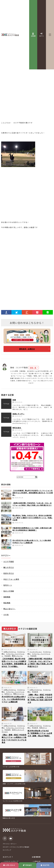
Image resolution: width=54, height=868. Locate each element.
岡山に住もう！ (10, 609)
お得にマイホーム (10, 652)
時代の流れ (17, 428)
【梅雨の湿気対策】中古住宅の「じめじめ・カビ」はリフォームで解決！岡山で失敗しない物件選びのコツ (32, 504)
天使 (14, 400)
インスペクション (36, 652)
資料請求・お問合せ (27, 349)
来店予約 (45, 865)
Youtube (11, 838)
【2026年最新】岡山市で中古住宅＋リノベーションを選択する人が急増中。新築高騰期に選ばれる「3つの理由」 (33, 493)
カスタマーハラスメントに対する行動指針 (16, 847)
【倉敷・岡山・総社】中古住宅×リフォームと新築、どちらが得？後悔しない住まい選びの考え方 (40, 698)
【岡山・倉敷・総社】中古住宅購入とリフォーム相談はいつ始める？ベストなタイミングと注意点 (14, 739)
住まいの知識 (9, 591)
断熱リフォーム (17, 656)
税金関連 (7, 603)
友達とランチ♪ (19, 414)
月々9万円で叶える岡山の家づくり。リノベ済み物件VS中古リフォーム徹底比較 (32, 541)
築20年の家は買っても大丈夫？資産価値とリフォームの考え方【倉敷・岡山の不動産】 (40, 733)
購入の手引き (9, 567)
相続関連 (7, 597)
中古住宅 (8, 656)
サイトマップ (7, 850)
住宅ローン (8, 585)
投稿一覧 (33, 368)
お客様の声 (37, 861)
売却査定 (27, 865)
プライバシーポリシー (10, 844)
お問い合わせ (9, 865)
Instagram (5, 838)
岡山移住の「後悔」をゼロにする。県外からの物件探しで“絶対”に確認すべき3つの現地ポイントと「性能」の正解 (32, 518)
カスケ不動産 (9, 562)
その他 (6, 615)
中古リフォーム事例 (11, 579)
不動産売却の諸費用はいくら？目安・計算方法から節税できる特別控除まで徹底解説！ (32, 529)
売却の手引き (9, 573)
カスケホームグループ (11, 861)
